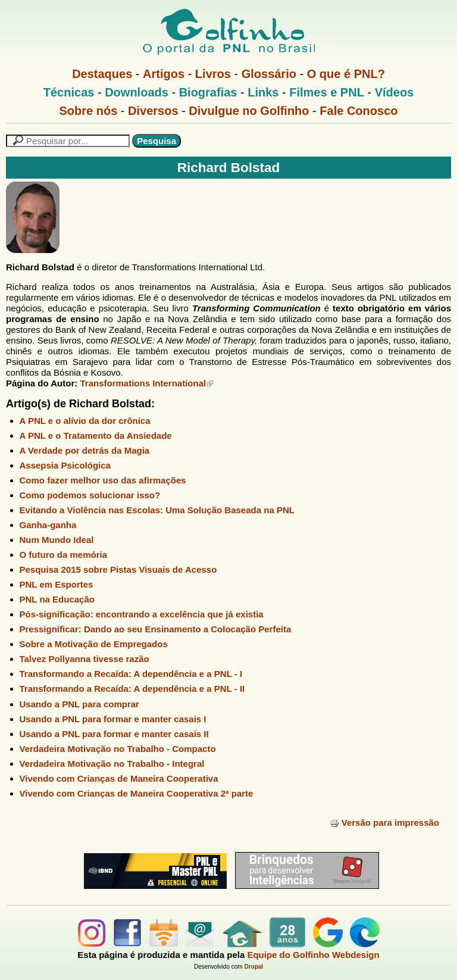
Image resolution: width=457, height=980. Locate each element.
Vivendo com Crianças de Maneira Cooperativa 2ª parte (137, 793)
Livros (213, 74)
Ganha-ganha (48, 525)
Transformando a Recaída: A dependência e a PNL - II (132, 689)
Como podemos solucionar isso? (90, 495)
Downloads (137, 92)
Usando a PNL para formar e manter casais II (114, 734)
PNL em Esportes (57, 584)
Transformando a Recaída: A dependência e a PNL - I (131, 674)
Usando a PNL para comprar (79, 704)
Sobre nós (89, 111)
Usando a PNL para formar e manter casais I (113, 719)
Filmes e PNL (327, 92)
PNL (388, 297)
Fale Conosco (359, 111)
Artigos (164, 74)
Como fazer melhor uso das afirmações (103, 480)
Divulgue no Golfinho (249, 111)
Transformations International (146, 383)
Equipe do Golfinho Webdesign (313, 955)
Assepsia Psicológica (65, 465)
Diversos (153, 111)
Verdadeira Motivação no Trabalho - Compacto (118, 749)
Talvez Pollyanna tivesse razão (84, 659)
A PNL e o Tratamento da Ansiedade (96, 436)
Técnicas (69, 92)
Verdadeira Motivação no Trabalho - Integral (112, 764)
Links (263, 92)
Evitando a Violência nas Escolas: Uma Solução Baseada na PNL (157, 510)
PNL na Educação (57, 599)
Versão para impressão (384, 823)
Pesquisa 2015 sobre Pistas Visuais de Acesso (118, 569)
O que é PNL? (346, 74)
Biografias (208, 92)
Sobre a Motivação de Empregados (94, 644)
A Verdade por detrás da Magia (85, 450)
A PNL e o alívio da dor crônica (85, 421)
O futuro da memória (64, 555)
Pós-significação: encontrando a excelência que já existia (142, 614)
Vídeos (395, 92)
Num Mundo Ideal (57, 540)
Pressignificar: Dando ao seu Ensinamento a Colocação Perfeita (156, 629)
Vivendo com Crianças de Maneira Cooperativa (119, 778)
